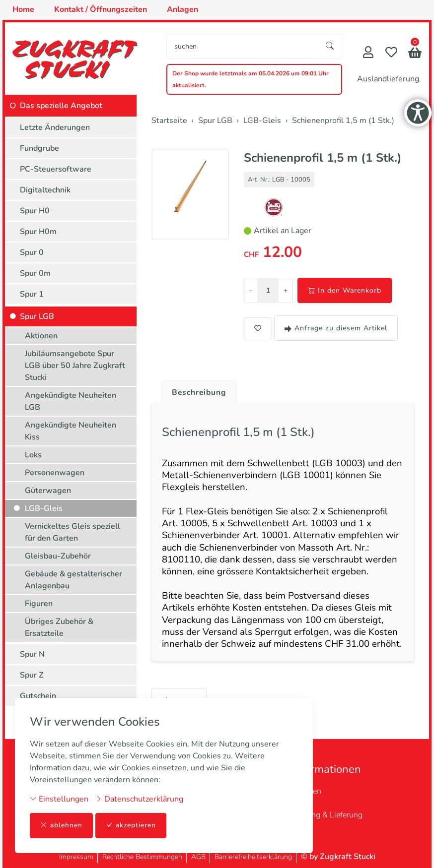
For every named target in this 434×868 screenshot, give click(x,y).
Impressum (76, 857)
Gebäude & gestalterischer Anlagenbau (73, 580)
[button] (415, 54)
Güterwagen (48, 491)
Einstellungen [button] (59, 799)
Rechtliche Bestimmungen (142, 857)
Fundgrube (39, 148)
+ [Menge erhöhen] (286, 290)
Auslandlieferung (388, 79)
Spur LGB (37, 316)
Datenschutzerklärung (139, 799)
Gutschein (38, 696)
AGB (198, 857)
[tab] (196, 390)
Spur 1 (32, 294)
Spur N (32, 654)
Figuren (39, 604)
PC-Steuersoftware (56, 169)
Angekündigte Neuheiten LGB (71, 401)
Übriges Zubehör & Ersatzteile (59, 627)
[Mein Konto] (368, 53)
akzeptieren (131, 826)
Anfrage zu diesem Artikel (336, 328)
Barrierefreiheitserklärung (253, 857)
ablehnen (61, 826)
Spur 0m (35, 273)
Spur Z (32, 675)
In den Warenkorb (345, 290)
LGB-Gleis (44, 508)
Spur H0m (38, 232)
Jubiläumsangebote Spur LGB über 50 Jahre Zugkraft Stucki (75, 366)
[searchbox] (243, 46)
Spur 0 (32, 252)
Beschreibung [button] (200, 392)
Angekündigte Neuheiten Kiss (71, 431)
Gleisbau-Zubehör (58, 556)
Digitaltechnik (45, 190)
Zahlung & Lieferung (327, 815)
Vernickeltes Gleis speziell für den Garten (72, 532)
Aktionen (41, 336)
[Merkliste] (391, 53)
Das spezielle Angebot (61, 106)
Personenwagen (55, 473)
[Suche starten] (330, 46)
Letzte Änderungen (55, 127)
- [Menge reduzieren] (251, 290)
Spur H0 (35, 211)
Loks (33, 455)
